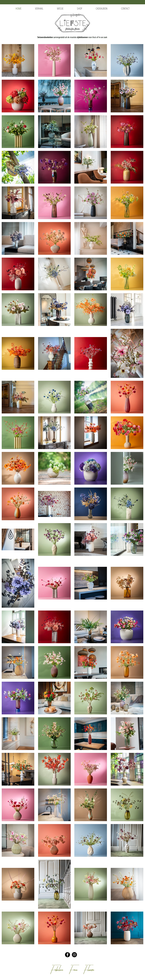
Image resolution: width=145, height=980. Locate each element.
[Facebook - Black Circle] (67, 955)
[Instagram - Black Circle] (74, 955)
